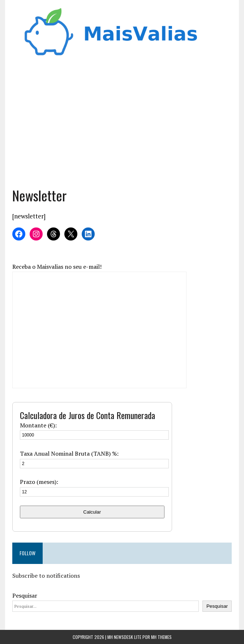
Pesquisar (25, 595)
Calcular (92, 512)
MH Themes (161, 637)
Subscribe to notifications (46, 576)
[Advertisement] (122, 125)
